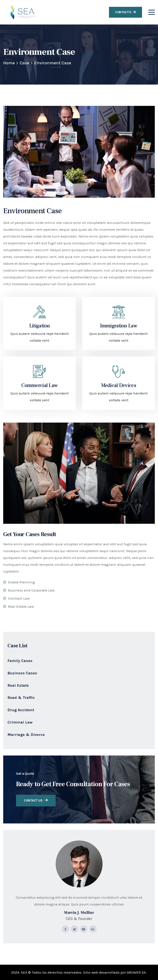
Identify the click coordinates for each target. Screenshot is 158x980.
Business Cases (22, 673)
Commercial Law (39, 385)
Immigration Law (119, 326)
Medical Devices (119, 385)
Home (9, 63)
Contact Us (36, 800)
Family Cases (20, 661)
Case (24, 63)
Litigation (40, 326)
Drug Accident (21, 710)
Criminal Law (20, 722)
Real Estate (18, 685)
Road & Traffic (21, 698)
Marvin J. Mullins (79, 913)
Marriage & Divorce (26, 735)
